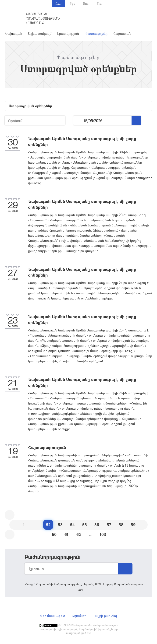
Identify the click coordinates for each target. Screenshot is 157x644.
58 (121, 525)
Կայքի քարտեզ (105, 616)
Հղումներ (79, 616)
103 (103, 534)
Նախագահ (13, 33)
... (79, 121)
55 (85, 525)
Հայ (58, 3)
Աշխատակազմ (40, 33)
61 (66, 534)
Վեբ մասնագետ (53, 616)
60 (54, 534)
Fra (99, 3)
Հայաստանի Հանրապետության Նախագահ (43, 18)
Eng (86, 3)
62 (79, 534)
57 (109, 525)
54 (72, 525)
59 (133, 525)
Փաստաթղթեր (96, 33)
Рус (72, 3)
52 (48, 525)
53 (60, 525)
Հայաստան (122, 33)
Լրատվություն (68, 33)
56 (97, 525)
